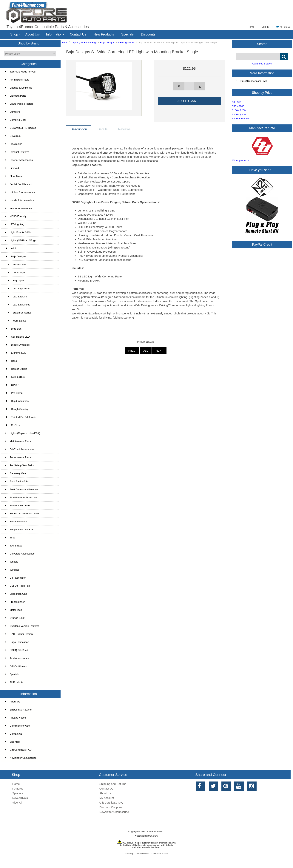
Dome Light (15, 272)
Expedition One (16, 594)
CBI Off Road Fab (17, 586)
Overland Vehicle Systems (22, 626)
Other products (240, 160)
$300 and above (241, 119)
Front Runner (15, 602)
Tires (10, 538)
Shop (14, 34)
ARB (11, 248)
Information (54, 34)
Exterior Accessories (19, 160)
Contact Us (78, 34)
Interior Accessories (18, 208)
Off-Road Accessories (20, 449)
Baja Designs (107, 43)
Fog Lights (15, 281)
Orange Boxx (15, 618)
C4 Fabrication (16, 578)
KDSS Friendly (16, 216)
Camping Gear (16, 120)
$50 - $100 (238, 106)
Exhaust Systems (17, 152)
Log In (265, 27)
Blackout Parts (16, 96)
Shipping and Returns (113, 784)
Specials (128, 34)
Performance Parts (18, 457)
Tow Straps (14, 546)
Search (262, 44)
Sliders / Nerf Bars (18, 505)
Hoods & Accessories (19, 200)
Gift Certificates (16, 666)
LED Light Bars (17, 289)
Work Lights (16, 321)
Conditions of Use (17, 726)
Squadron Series (18, 313)
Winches (12, 570)
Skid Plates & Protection (21, 497)
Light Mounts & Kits (18, 232)
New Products (104, 34)
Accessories (16, 264)
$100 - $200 (239, 110)
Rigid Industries (17, 401)
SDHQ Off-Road (17, 650)
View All (17, 803)
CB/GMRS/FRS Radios (21, 128)
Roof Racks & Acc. (18, 481)
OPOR (12, 385)
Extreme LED (16, 353)
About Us (32, 34)
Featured (18, 789)
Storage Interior (16, 522)
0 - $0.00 (283, 27)
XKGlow (13, 425)
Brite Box (13, 329)
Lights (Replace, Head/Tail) (23, 433)
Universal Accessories (20, 554)
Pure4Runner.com (155, 831)
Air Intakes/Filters (17, 80)
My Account (107, 798)
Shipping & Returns (18, 710)
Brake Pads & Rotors (19, 104)
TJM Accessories (17, 658)
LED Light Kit (16, 297)
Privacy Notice (16, 718)
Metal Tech (14, 610)
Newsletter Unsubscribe (21, 758)
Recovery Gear (16, 473)
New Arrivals (20, 798)
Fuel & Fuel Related (19, 184)
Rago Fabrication (17, 642)
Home (251, 27)
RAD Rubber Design (19, 634)
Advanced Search (262, 64)
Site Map (12, 742)
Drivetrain (13, 136)
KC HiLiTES (15, 377)
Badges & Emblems (18, 88)
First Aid (12, 168)
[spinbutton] (189, 86)
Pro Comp (14, 393)
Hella (11, 361)
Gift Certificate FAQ (18, 750)
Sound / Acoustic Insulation (23, 513)
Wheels (12, 562)
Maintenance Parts (18, 441)
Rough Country (17, 409)
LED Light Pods (127, 43)
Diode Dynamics (17, 345)
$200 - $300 (239, 114)
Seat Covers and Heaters (22, 489)
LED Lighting (15, 224)
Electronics (14, 144)
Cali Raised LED (17, 337)
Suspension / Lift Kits (19, 530)
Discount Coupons (111, 807)
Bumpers (12, 112)
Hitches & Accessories (20, 192)
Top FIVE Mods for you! (21, 72)
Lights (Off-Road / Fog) (84, 43)
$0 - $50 (237, 102)
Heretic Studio (16, 369)
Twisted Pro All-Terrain (21, 417)
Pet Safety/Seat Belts (19, 465)
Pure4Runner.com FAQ (251, 81)
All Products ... (16, 682)
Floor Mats (13, 176)
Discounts (148, 34)
